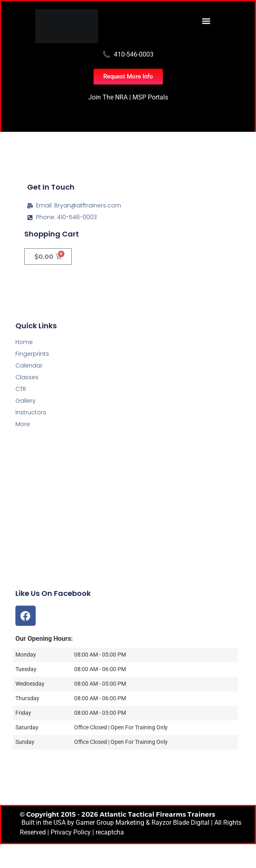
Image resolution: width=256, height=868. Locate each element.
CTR (21, 389)
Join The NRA (108, 97)
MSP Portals (150, 97)
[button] (206, 21)
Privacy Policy (71, 832)
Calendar (29, 365)
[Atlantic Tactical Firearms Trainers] (128, 531)
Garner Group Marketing (110, 823)
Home (24, 342)
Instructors (31, 412)
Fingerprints (32, 354)
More (23, 424)
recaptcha (110, 832)
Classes (27, 377)
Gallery (26, 401)
